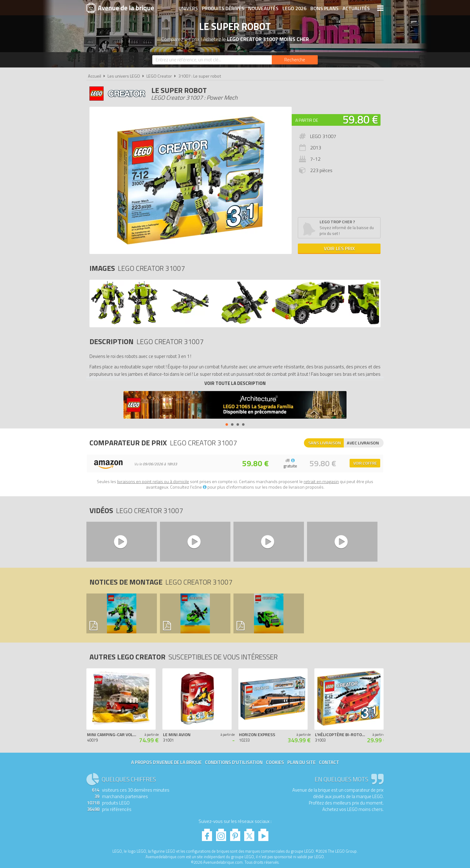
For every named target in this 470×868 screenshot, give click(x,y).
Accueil (95, 76)
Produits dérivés (223, 8)
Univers (188, 8)
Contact (329, 762)
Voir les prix (339, 248)
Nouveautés (263, 8)
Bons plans (324, 8)
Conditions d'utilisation (234, 762)
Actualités (356, 8)
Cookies (275, 762)
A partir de (307, 120)
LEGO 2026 (294, 8)
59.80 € (360, 119)
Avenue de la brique (120, 8)
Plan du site (301, 762)
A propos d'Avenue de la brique (166, 762)
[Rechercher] (295, 60)
